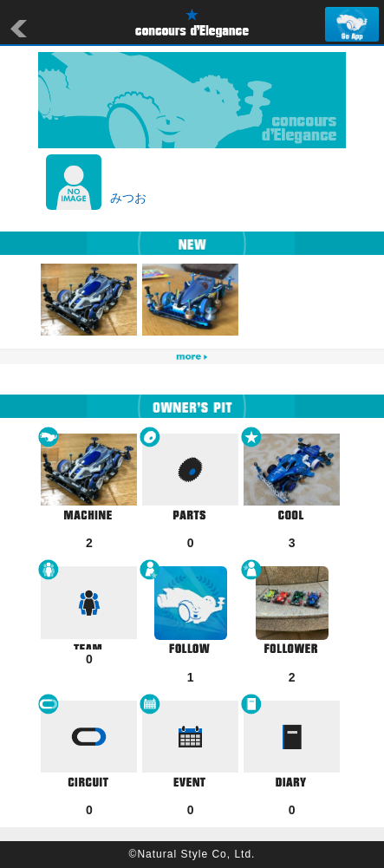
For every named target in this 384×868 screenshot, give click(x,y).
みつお (128, 198)
